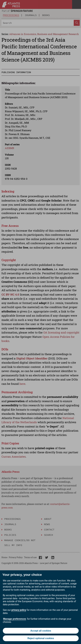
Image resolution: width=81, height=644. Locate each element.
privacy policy (19, 610)
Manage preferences (15, 619)
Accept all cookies (41, 631)
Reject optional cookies (41, 638)
